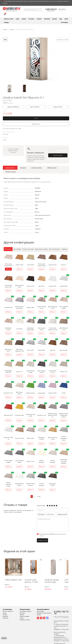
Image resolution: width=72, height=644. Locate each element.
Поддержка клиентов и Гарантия (51, 1)
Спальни (39, 19)
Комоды (6, 22)
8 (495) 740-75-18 (51, 9)
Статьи (22, 618)
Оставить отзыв (42, 540)
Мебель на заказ (9, 19)
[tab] (10, 168)
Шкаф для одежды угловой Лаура (53, 581)
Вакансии (5, 617)
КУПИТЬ (36, 119)
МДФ (61, 19)
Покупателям (40, 1)
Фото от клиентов (8, 612)
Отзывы (19, 1)
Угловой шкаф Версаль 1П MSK (32, 581)
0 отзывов (10, 104)
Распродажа (64, 22)
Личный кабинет (43, 610)
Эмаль (66, 19)
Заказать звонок (51, 11)
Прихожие (47, 19)
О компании (7, 610)
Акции (6, 1)
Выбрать (19, 269)
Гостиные (31, 19)
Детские (55, 19)
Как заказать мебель (26, 612)
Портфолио (33, 1)
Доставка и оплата (26, 1)
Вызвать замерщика (64, 1)
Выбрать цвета (36, 125)
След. (39, 497)
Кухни (18, 19)
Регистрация (40, 612)
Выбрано (8, 269)
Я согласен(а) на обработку (53, 535)
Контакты (5, 3)
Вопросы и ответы (25, 620)
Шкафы (24, 19)
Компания (15, 1)
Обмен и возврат (25, 617)
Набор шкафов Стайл (14, 580)
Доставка (22, 613)
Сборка (22, 615)
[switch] (38, 534)
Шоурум (10, 1)
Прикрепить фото (62, 515)
